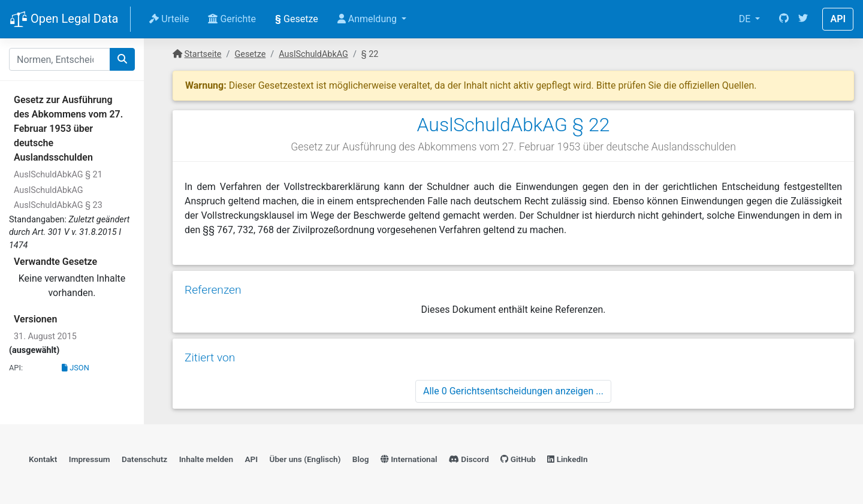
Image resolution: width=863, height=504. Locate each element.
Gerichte (232, 19)
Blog (361, 459)
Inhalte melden (206, 459)
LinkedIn (567, 459)
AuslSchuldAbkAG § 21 (58, 175)
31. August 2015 (45, 336)
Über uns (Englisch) (305, 459)
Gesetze (297, 19)
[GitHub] (784, 19)
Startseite (203, 54)
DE (746, 19)
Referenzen (213, 290)
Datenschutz (144, 459)
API (838, 19)
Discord (469, 459)
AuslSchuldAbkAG (49, 190)
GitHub (518, 459)
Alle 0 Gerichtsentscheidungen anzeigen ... (513, 391)
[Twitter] (803, 19)
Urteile (169, 19)
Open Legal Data (64, 20)
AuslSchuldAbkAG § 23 (58, 205)
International (409, 459)
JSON (76, 368)
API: (16, 368)
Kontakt (43, 459)
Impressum (90, 459)
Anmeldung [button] (368, 19)
